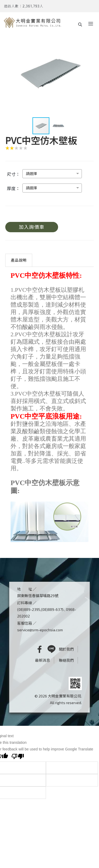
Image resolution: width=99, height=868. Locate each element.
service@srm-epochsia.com (40, 630)
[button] (89, 73)
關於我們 (66, 649)
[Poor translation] (18, 757)
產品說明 (19, 260)
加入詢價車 (32, 227)
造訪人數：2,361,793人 (24, 6)
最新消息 (43, 660)
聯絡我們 (66, 660)
